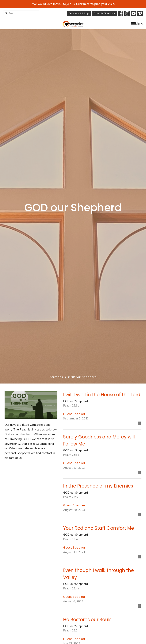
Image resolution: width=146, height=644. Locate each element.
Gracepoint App (79, 13)
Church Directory (104, 13)
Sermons (56, 377)
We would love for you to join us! (73, 4)
